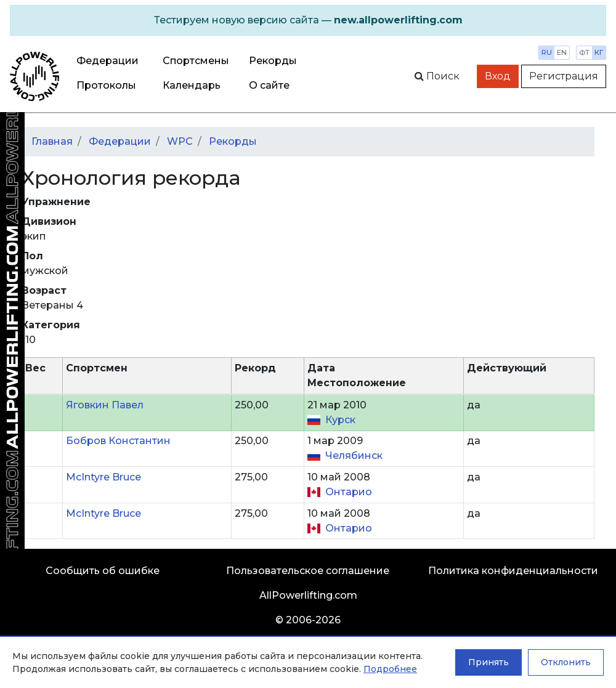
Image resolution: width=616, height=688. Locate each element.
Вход (498, 76)
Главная (52, 141)
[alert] (308, 20)
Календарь (192, 85)
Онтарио (349, 492)
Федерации (107, 61)
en (562, 52)
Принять (488, 662)
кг (599, 52)
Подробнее (390, 669)
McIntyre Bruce (103, 477)
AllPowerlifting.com (308, 595)
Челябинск (354, 455)
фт (584, 52)
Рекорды (233, 141)
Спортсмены (196, 61)
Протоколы (106, 85)
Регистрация (564, 76)
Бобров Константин (118, 441)
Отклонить (566, 662)
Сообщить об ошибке (103, 571)
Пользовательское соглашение (308, 571)
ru (547, 52)
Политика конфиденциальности (513, 571)
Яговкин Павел (105, 405)
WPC (180, 141)
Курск (340, 420)
